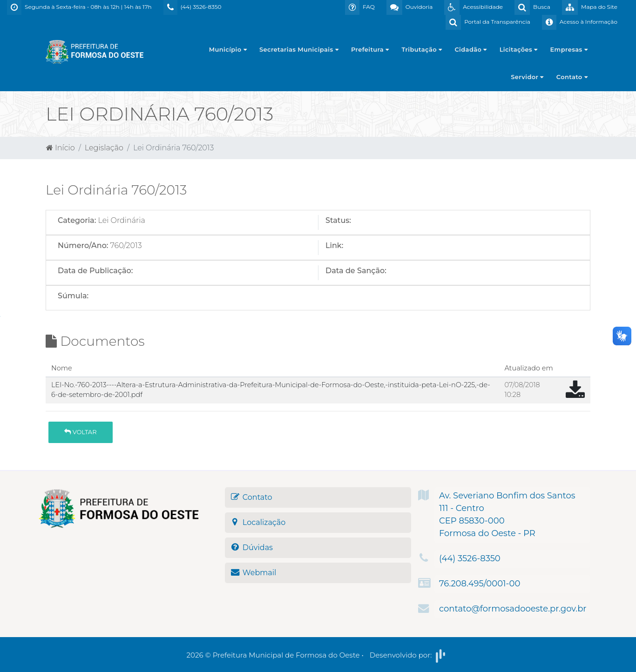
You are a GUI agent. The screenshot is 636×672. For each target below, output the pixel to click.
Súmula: (73, 296)
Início (61, 148)
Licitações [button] (519, 49)
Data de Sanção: (356, 271)
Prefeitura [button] (370, 49)
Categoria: (77, 220)
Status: (338, 220)
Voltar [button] (80, 432)
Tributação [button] (422, 49)
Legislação (104, 148)
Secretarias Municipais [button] (299, 49)
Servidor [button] (527, 77)
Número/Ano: (83, 245)
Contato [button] (572, 77)
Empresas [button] (569, 49)
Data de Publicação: (95, 271)
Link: (334, 245)
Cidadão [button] (470, 49)
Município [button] (228, 49)
